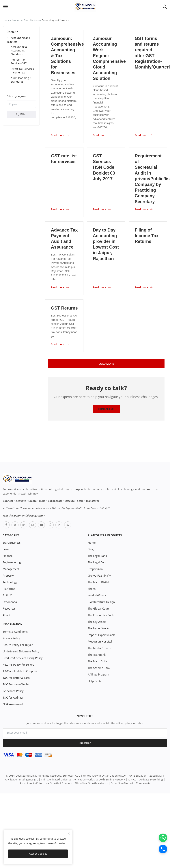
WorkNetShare (97, 595)
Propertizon (95, 568)
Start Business (32, 20)
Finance (8, 555)
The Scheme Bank (99, 667)
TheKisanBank (97, 654)
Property (8, 575)
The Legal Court (97, 562)
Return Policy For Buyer (17, 644)
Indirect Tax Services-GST (19, 61)
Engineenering (12, 562)
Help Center (95, 681)
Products (17, 20)
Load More (106, 363)
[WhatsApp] (163, 837)
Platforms (9, 588)
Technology (10, 582)
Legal (6, 549)
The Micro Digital (98, 582)
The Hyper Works (98, 628)
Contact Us (106, 409)
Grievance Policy (13, 690)
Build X (7, 595)
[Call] (163, 849)
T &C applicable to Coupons (20, 671)
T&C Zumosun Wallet (16, 684)
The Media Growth (99, 648)
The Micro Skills (97, 661)
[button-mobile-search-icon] (165, 6)
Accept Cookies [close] (38, 854)
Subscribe (85, 742)
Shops (92, 588)
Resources (9, 608)
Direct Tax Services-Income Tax (23, 71)
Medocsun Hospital (100, 641)
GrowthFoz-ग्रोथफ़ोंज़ (99, 575)
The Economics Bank (100, 615)
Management (11, 568)
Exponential (10, 601)
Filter (21, 114)
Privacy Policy (11, 638)
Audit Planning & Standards (21, 80)
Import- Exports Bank (101, 634)
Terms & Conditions (15, 631)
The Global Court (98, 608)
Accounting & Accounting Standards (19, 50)
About (6, 615)
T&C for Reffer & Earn (16, 677)
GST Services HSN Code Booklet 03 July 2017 (104, 167)
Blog (90, 549)
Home (6, 20)
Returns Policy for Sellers (18, 664)
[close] (69, 833)
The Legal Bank (97, 555)
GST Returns (64, 308)
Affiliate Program (98, 674)
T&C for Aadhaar (13, 697)
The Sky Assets (97, 621)
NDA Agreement (13, 704)
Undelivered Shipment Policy (20, 651)
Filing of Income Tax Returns (147, 235)
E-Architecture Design (101, 601)
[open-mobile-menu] (5, 6)
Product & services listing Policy (22, 657)
